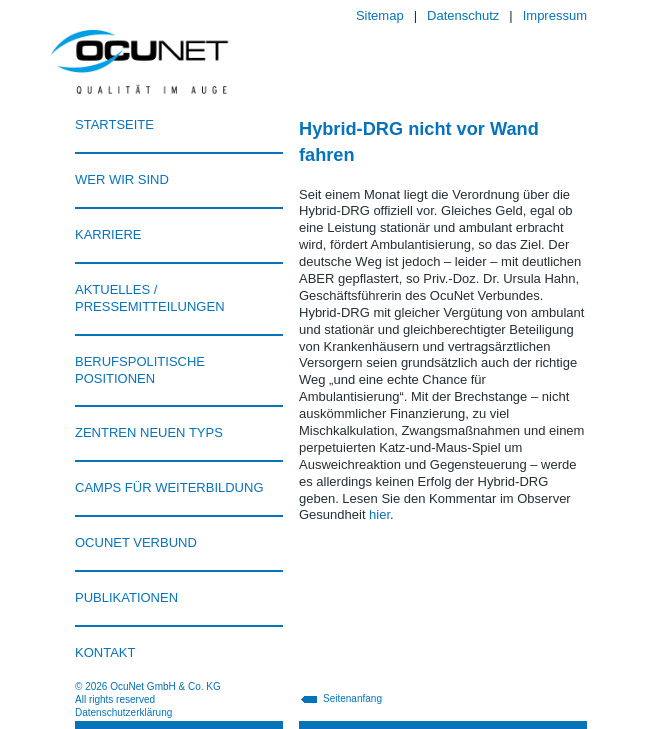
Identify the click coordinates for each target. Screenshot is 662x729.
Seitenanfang (352, 698)
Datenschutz (463, 15)
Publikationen (126, 597)
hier (379, 514)
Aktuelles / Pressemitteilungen (150, 298)
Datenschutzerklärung (123, 712)
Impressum (555, 15)
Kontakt (105, 652)
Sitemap (380, 15)
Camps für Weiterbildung (169, 487)
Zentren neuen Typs (149, 432)
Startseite (114, 124)
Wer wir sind (122, 179)
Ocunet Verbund (136, 542)
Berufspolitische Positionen (140, 370)
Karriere (108, 234)
